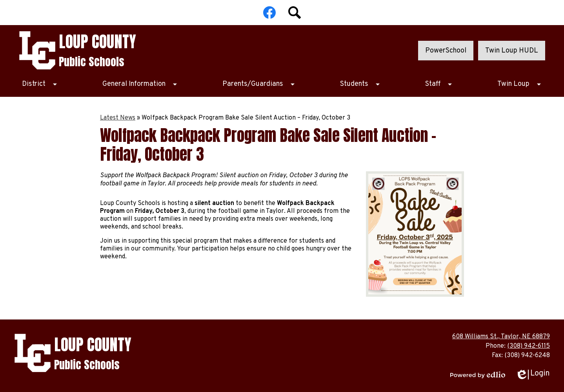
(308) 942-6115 (529, 346)
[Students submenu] (360, 84)
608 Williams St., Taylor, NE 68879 (501, 337)
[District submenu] (40, 84)
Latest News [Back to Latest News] (118, 118)
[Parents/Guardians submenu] (259, 84)
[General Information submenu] (140, 84)
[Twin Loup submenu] (520, 84)
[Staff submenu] (439, 84)
